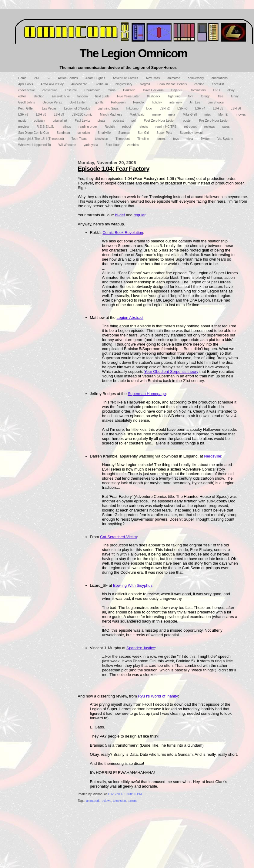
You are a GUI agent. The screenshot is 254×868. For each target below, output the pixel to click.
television (120, 801)
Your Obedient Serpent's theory (171, 372)
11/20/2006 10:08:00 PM (125, 794)
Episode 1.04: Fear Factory (114, 169)
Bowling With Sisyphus (133, 585)
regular (140, 215)
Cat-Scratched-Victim (118, 537)
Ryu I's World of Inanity (158, 696)
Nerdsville (212, 456)
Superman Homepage (147, 394)
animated (92, 801)
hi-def (120, 215)
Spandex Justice (141, 648)
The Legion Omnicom (134, 53)
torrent (132, 801)
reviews (106, 801)
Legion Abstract (130, 317)
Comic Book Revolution (123, 233)
